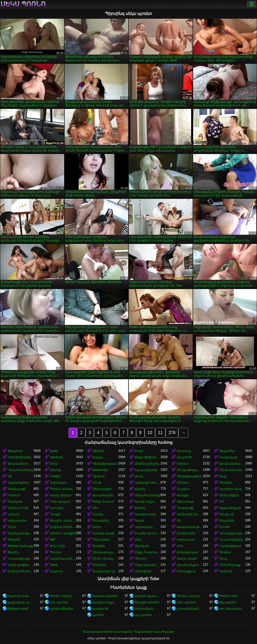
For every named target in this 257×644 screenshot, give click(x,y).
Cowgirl (55, 476)
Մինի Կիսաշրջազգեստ (105, 559)
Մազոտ (183, 489)
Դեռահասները (20, 470)
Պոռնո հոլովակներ (63, 596)
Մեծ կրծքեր (229, 495)
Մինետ (98, 451)
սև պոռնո (143, 615)
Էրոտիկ (57, 508)
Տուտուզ (184, 451)
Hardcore (56, 457)
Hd (10, 476)
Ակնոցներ (143, 571)
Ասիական (58, 483)
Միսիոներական (232, 470)
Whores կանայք (20, 546)
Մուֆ (97, 483)
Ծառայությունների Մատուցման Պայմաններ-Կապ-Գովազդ (128, 632)
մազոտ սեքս (103, 602)
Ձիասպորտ (18, 464)
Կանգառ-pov (145, 514)
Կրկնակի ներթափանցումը (190, 514)
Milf (52, 540)
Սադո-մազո (187, 559)
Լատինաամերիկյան (63, 559)
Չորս (12, 527)
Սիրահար (185, 502)
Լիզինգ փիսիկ (147, 464)
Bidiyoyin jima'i (18, 609)
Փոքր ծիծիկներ (147, 457)
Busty (54, 451)
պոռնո (98, 615)
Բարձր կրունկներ (147, 533)
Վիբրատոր (17, 521)
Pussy (139, 451)
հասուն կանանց (21, 596)
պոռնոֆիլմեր (62, 609)
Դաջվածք (185, 508)
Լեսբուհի (185, 457)
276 (172, 433)
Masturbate (100, 470)
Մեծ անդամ (60, 502)
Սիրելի (56, 470)
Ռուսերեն (101, 521)
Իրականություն (21, 533)
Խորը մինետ (61, 495)
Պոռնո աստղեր (190, 596)
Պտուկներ (101, 540)
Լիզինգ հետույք (63, 527)
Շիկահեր (227, 451)
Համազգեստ (230, 546)
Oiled (54, 565)
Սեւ (95, 508)
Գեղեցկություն (189, 476)
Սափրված (228, 457)
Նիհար (14, 514)
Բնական (15, 502)
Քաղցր (183, 495)
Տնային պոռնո (147, 602)
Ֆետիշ (13, 552)
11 (160, 433)
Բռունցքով (186, 571)
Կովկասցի (17, 489)
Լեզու (97, 527)
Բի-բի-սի (227, 514)
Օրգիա (225, 552)
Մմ (222, 502)
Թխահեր (15, 451)
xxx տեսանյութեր (232, 609)
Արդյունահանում (232, 464)
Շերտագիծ (102, 489)
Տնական (142, 546)
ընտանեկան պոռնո (190, 609)
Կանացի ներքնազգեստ (147, 483)
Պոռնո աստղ (61, 489)
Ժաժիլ (140, 489)
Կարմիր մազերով (232, 489)
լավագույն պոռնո (21, 602)
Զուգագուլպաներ (190, 470)
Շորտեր (99, 565)
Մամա (98, 514)
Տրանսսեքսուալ (190, 565)
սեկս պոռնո (23, 4)
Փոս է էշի (58, 546)
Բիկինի (14, 540)
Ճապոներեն (103, 495)
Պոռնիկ (226, 483)
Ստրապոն (186, 540)
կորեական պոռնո (147, 609)
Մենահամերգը (147, 495)
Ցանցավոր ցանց (105, 571)
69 (179, 521)
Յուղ (223, 559)
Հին (180, 546)
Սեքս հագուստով (147, 552)
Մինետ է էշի (18, 508)
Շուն (54, 464)
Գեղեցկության (105, 464)
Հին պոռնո (186, 602)
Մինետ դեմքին (63, 533)
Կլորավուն (144, 527)
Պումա (56, 552)
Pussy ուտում (103, 502)
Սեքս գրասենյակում (147, 565)
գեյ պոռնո (228, 602)
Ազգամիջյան (230, 508)
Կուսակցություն (21, 559)
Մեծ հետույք (230, 565)
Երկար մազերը (105, 533)
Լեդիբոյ (56, 571)
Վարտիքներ (18, 483)
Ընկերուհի (186, 533)
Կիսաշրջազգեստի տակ (232, 533)
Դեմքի (55, 514)
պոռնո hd (100, 609)
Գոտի (139, 521)
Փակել (140, 508)
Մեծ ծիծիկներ (20, 457)
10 (150, 433)
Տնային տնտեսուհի (63, 521)
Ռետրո (141, 559)
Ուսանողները (231, 540)
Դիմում (98, 476)
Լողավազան (188, 552)
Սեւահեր (227, 521)
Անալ (139, 476)
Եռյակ (98, 457)
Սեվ (138, 540)
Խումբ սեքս (144, 502)
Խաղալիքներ (146, 470)
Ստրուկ (226, 571)
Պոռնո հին (228, 596)
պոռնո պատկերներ (147, 596)
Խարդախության (190, 527)
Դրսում (14, 495)
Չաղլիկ (99, 546)
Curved (224, 527)
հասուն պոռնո (105, 596)
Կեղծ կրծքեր (18, 565)
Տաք (223, 476)
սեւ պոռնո (59, 602)
